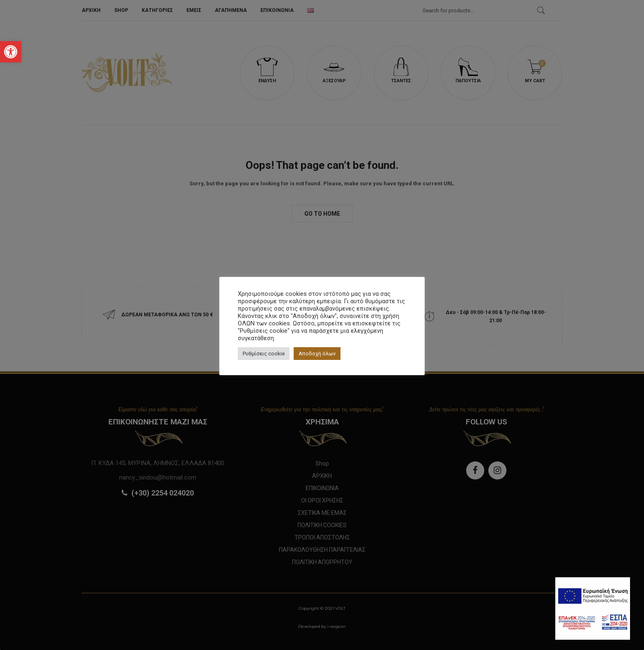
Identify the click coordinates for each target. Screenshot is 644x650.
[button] (11, 52)
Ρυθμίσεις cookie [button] (264, 354)
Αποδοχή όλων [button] (317, 354)
